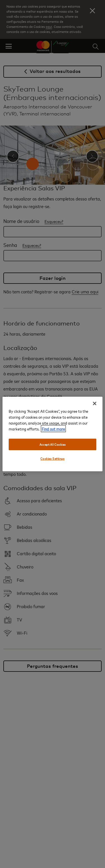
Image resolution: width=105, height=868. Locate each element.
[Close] (95, 403)
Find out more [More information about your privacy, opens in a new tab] (53, 429)
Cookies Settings (52, 459)
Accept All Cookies (53, 444)
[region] (52, 434)
